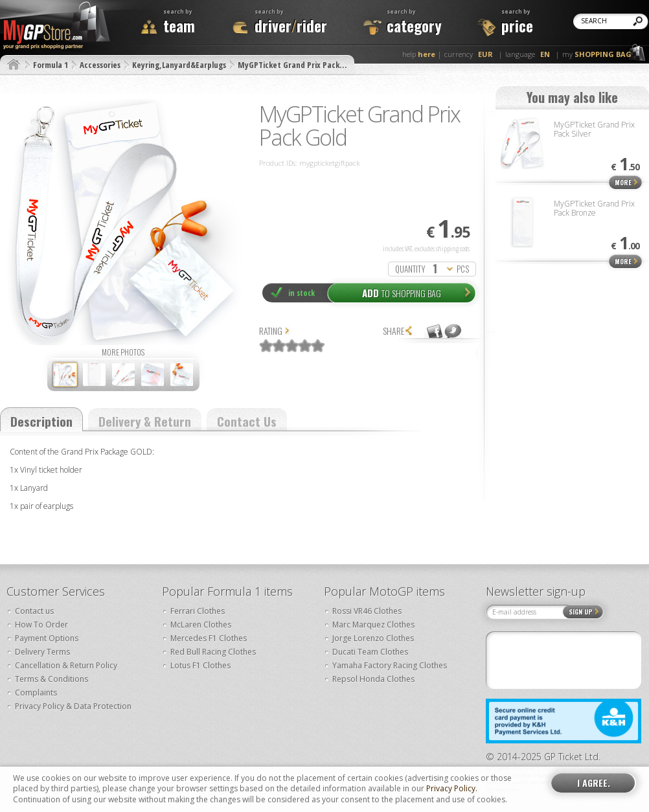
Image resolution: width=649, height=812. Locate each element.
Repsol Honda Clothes (373, 679)
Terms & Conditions (51, 679)
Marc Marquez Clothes (373, 625)
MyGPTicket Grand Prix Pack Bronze (594, 208)
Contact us (34, 611)
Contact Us (247, 421)
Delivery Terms (42, 652)
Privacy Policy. (452, 789)
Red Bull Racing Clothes (213, 652)
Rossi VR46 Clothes (367, 611)
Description (41, 421)
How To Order (41, 625)
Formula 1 (51, 65)
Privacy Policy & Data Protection (73, 706)
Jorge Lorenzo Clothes (373, 638)
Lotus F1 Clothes (200, 665)
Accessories (100, 65)
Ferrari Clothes (198, 611)
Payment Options (47, 638)
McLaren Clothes (201, 625)
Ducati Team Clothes (370, 652)
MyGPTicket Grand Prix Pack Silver (594, 129)
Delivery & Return (145, 421)
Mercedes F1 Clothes (209, 638)
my (597, 54)
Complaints (36, 693)
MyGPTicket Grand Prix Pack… (292, 65)
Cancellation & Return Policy (66, 665)
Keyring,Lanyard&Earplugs (179, 65)
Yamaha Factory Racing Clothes (390, 665)
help (419, 54)
